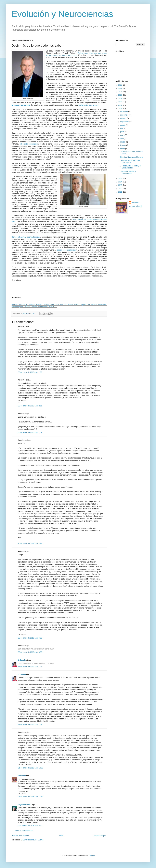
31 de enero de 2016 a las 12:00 (31, 768)
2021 (120, 92)
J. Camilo (22, 660)
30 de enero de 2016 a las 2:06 (30, 372)
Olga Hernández (25, 805)
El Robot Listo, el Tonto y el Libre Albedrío (130, 167)
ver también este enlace (88, 105)
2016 (120, 109)
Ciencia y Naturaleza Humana (131, 157)
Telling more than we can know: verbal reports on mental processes (76, 54)
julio (122, 128)
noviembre (125, 115)
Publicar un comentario (24, 831)
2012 (120, 189)
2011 (120, 192)
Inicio (61, 836)
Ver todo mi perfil (135, 206)
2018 (120, 102)
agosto (123, 125)
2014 (120, 182)
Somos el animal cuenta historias (26, 237)
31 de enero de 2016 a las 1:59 (30, 724)
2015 (120, 179)
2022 (120, 88)
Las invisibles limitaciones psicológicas (130, 161)
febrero (123, 145)
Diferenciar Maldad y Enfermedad (128, 172)
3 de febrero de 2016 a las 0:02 (30, 826)
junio (122, 132)
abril (122, 138)
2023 (120, 85)
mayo (123, 135)
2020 (120, 95)
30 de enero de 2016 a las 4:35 (30, 544)
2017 (120, 105)
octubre (123, 118)
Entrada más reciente (21, 836)
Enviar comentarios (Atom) (33, 840)
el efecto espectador (29, 144)
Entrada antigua (100, 836)
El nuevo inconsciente (21, 105)
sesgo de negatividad (67, 250)
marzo (123, 142)
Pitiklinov (22, 776)
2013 (120, 185)
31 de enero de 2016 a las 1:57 (30, 667)
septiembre (125, 122)
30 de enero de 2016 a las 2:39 (30, 432)
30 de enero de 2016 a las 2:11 (30, 406)
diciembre (124, 111)
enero (123, 149)
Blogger (92, 855)
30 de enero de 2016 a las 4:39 (30, 652)
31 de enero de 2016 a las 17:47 (31, 797)
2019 (120, 99)
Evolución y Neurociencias (62, 14)
